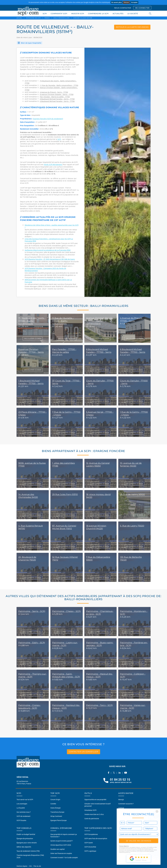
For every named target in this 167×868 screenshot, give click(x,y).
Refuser (126, 2)
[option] (117, 172)
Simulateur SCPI (90, 810)
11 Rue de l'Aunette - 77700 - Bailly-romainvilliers (63, 321)
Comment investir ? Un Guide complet (64, 857)
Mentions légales (22, 866)
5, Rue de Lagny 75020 (132, 526)
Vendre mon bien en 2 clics (94, 814)
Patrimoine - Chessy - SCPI (66, 611)
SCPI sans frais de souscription (96, 838)
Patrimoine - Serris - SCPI (32, 611)
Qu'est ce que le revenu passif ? (62, 841)
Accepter (134, 2)
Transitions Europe (57, 812)
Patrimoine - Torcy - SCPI (99, 705)
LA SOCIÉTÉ (133, 14)
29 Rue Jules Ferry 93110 (65, 494)
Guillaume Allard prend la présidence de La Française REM (48, 250)
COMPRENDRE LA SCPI (98, 14)
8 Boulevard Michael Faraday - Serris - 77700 (57, 99)
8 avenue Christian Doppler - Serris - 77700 (57, 94)
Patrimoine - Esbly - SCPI (32, 643)
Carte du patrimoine (92, 819)
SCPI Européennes (91, 834)
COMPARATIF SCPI (59, 14)
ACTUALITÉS (118, 14)
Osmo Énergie (55, 808)
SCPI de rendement (23, 816)
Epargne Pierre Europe (59, 820)
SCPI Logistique (90, 851)
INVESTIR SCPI (78, 14)
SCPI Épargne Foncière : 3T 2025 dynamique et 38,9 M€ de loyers (50, 259)
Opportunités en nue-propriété (95, 799)
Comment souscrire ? (126, 804)
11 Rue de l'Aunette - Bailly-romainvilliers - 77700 (59, 85)
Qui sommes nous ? (24, 812)
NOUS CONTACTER (123, 8)
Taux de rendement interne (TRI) (28, 851)
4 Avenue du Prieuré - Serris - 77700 (54, 92)
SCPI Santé (89, 843)
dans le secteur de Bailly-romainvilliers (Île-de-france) (49, 59)
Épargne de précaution (25, 838)
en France (61, 60)
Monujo (121, 799)
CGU (30, 866)
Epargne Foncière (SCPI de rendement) (48, 119)
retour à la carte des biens (132, 27)
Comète (53, 804)
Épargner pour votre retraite (27, 843)
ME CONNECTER (142, 8)
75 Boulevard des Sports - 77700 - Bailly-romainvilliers (32, 321)
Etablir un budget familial (26, 834)
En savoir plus (117, 2)
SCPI (45, 14)
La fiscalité (21, 808)
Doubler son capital (58, 849)
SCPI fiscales (21, 820)
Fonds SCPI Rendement (53, 164)
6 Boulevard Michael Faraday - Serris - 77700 (57, 101)
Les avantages (22, 804)
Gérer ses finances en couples (61, 853)
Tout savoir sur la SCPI (25, 799)
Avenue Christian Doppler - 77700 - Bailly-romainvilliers (100, 321)
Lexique (121, 808)
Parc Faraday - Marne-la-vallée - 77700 (55, 97)
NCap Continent (56, 816)
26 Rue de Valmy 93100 (132, 494)
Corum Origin (55, 799)
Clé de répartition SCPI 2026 (61, 845)
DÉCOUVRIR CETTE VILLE (33, 632)
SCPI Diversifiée (90, 847)
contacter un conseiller (83, 752)
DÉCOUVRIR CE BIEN (33, 338)
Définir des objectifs (24, 847)
